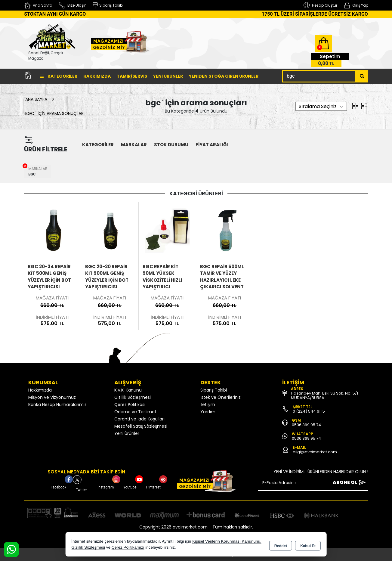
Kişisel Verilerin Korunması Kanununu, (227, 541)
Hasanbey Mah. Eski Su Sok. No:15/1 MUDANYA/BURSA (324, 395)
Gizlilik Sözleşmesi (133, 397)
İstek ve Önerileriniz (221, 397)
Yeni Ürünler (127, 433)
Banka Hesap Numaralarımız (57, 404)
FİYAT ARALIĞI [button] (212, 145)
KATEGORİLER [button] (98, 145)
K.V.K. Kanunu (128, 390)
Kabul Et (308, 545)
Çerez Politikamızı (128, 547)
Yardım (208, 412)
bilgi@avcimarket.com (315, 452)
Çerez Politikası (130, 404)
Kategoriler (59, 76)
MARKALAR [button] (134, 145)
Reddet (281, 545)
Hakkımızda (97, 76)
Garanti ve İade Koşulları (139, 419)
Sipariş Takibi (214, 390)
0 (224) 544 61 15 (309, 411)
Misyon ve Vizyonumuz (52, 397)
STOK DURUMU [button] (171, 145)
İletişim (208, 404)
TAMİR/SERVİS (132, 76)
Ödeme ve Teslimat (135, 412)
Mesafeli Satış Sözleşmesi (141, 426)
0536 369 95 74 (306, 425)
